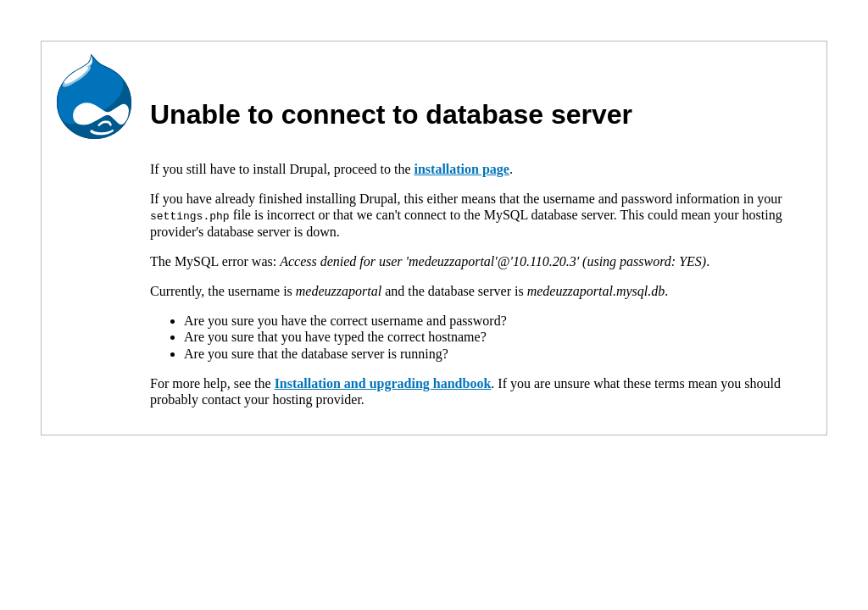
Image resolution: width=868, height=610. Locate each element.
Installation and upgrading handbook (383, 383)
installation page (461, 169)
